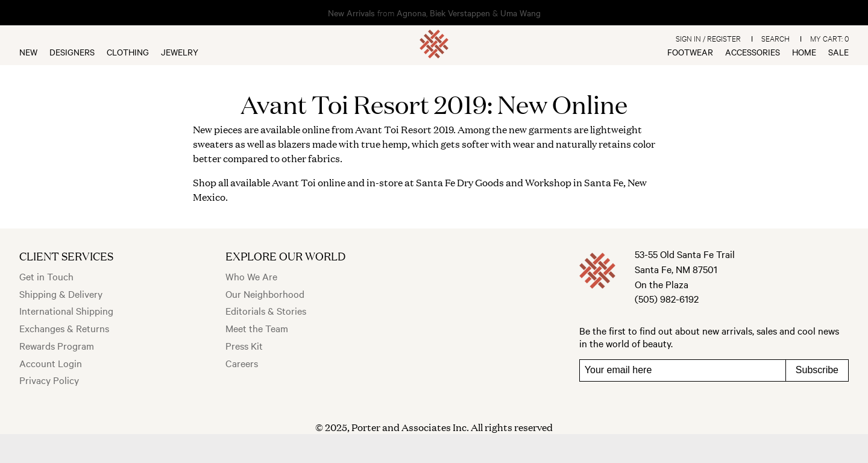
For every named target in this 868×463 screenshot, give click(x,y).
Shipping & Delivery (61, 294)
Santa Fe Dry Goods (460, 182)
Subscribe (817, 370)
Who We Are (251, 276)
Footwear (690, 52)
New (28, 52)
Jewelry (180, 52)
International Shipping (66, 310)
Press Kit (244, 345)
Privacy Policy (49, 380)
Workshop (548, 182)
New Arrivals (351, 13)
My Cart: (829, 38)
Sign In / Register (708, 38)
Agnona (411, 13)
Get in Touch (46, 276)
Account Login (51, 363)
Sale (838, 52)
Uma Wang (520, 13)
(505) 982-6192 (667, 298)
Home (804, 52)
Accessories (753, 52)
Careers (242, 363)
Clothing (128, 52)
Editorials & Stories (266, 310)
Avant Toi (377, 129)
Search (775, 38)
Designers (72, 52)
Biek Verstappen (460, 13)
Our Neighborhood (265, 294)
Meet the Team (257, 328)
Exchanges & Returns (64, 328)
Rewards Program (57, 345)
